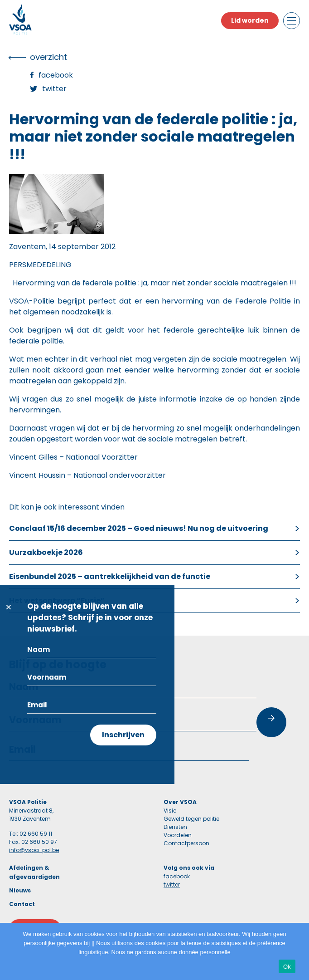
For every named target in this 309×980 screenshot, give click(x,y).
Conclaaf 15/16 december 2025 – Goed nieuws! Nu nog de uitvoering (139, 528)
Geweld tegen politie (191, 819)
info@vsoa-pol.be (34, 850)
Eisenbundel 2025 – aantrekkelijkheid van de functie (110, 576)
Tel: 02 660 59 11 (31, 834)
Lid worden (250, 20)
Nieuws (20, 890)
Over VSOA (180, 802)
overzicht (48, 57)
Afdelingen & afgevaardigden (34, 872)
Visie (170, 811)
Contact (22, 904)
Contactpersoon (186, 843)
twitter (172, 884)
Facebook (56, 75)
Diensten (175, 827)
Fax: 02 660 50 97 (33, 842)
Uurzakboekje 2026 (46, 552)
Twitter (54, 89)
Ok (287, 967)
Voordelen (178, 835)
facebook (177, 876)
